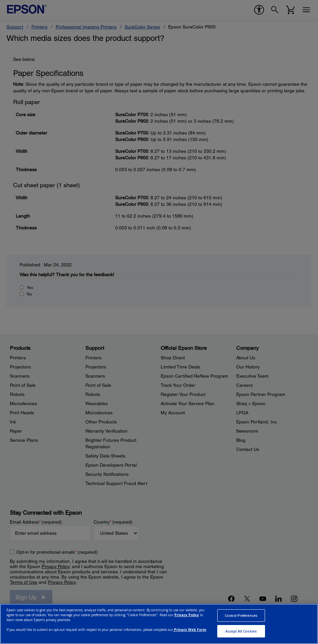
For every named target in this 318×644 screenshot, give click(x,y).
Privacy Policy (187, 615)
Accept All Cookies (241, 631)
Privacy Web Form (190, 630)
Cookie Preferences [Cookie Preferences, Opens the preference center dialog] (241, 616)
